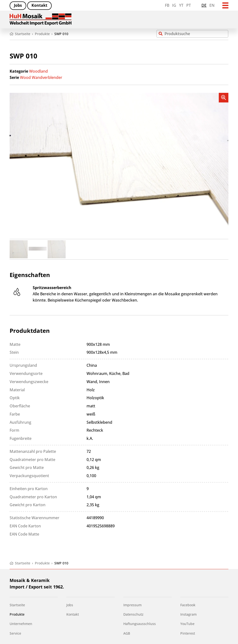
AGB (127, 633)
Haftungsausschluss (140, 624)
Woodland (38, 71)
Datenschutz (133, 614)
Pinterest (188, 633)
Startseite (17, 605)
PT (189, 5)
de (204, 5)
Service (15, 633)
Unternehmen (21, 624)
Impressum (132, 605)
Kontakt (39, 5)
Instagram (188, 614)
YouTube (187, 624)
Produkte (17, 614)
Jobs (18, 5)
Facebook (188, 605)
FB (167, 5)
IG (174, 5)
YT (181, 5)
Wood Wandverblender (41, 77)
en (212, 5)
